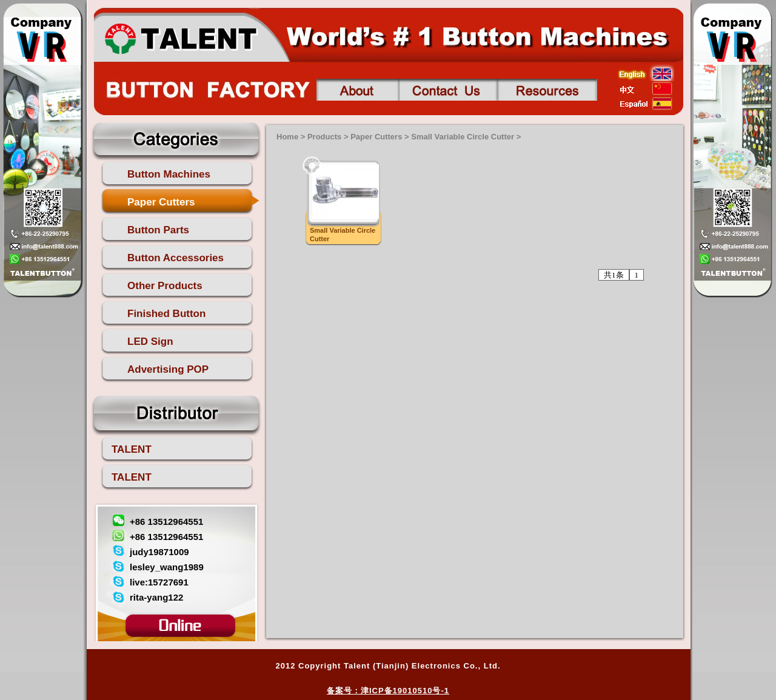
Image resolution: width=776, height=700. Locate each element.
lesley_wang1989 (167, 567)
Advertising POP (168, 369)
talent (180, 37)
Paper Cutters (161, 202)
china (646, 88)
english (646, 73)
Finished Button (166, 314)
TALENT (132, 449)
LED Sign (150, 342)
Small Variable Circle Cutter (463, 137)
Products (324, 137)
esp (646, 104)
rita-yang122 (156, 597)
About (358, 90)
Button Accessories (176, 258)
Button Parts (158, 230)
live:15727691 (159, 582)
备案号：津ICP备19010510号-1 (388, 691)
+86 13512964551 (166, 522)
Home (287, 137)
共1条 (614, 275)
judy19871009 (159, 552)
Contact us (448, 90)
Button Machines (169, 174)
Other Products (165, 286)
